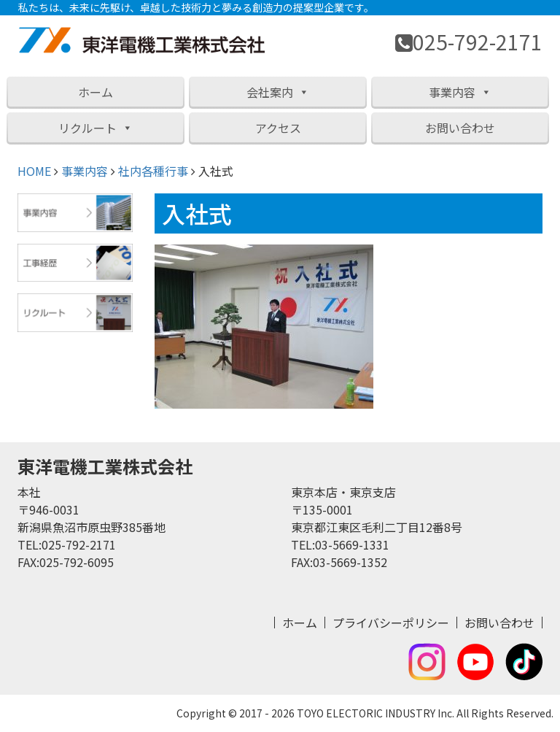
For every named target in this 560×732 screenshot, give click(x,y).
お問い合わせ (460, 128)
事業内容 (460, 92)
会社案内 (278, 92)
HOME (34, 171)
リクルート (96, 128)
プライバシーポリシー (391, 623)
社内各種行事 (153, 171)
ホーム (96, 92)
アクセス (278, 128)
